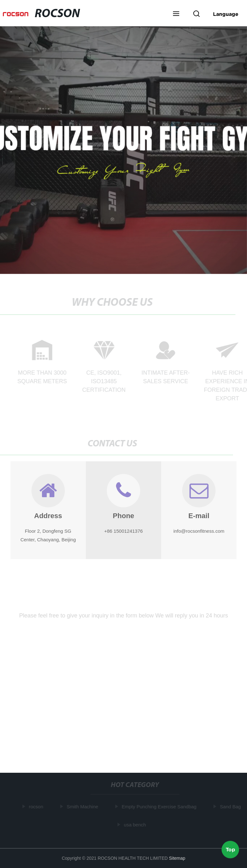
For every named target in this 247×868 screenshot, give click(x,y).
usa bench (136, 825)
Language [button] (226, 14)
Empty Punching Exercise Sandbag (160, 807)
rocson (37, 807)
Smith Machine (83, 807)
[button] (176, 14)
